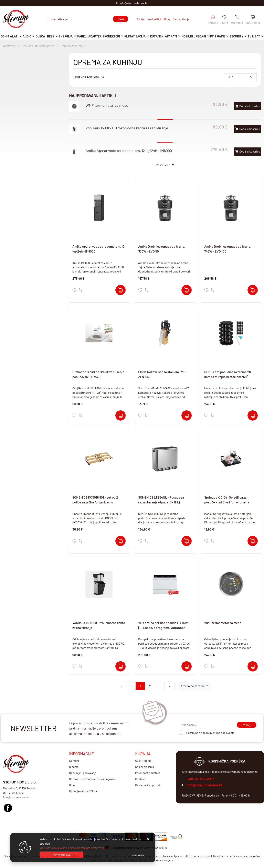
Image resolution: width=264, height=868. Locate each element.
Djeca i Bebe (45, 36)
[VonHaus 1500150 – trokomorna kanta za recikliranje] (120, 666)
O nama (74, 767)
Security (236, 36)
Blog (167, 19)
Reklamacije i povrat (148, 785)
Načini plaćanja (145, 767)
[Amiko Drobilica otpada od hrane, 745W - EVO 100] (253, 290)
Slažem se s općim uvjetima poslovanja (210, 733)
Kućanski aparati (163, 36)
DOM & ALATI (10, 36)
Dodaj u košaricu (248, 106)
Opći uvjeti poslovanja (83, 773)
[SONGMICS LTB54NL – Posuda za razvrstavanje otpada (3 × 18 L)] (187, 541)
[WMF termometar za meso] (253, 666)
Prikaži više (163, 165)
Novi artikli (154, 19)
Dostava (140, 779)
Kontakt (74, 761)
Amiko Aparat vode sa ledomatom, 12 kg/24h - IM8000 (129, 151)
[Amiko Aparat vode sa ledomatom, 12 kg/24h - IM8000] (120, 290)
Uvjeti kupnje (143, 761)
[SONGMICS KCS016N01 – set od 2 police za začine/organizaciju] (120, 541)
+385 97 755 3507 (200, 779)
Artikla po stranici (193, 686)
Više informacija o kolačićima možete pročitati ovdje (72, 848)
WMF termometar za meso (107, 105)
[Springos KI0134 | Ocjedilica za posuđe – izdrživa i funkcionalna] (253, 541)
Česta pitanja (181, 19)
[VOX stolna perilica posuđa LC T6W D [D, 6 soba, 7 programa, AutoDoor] (187, 666)
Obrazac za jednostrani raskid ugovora (93, 779)
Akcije (140, 19)
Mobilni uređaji (194, 36)
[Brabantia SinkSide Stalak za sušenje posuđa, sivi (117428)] (120, 415)
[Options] (138, 855)
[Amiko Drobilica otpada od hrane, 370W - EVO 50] (187, 290)
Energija (66, 36)
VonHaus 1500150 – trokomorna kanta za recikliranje (127, 128)
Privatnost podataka (148, 773)
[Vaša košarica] (253, 17)
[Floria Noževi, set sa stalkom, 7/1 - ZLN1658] (187, 415)
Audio (27, 36)
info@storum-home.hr (204, 785)
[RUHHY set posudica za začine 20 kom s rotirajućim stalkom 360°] (253, 415)
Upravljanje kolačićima (83, 791)
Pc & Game (218, 36)
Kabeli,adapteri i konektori (99, 36)
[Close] (61, 855)
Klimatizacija (135, 36)
